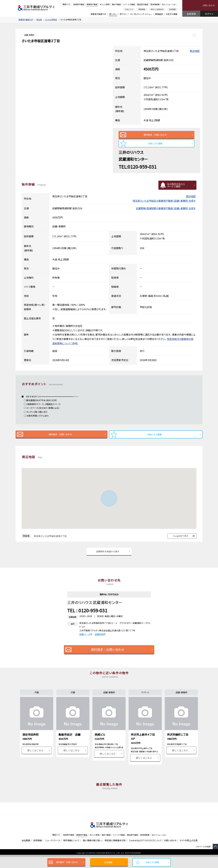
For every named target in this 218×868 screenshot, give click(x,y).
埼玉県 (39, 20)
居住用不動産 (143, 4)
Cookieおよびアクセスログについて (145, 852)
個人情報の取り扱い (92, 852)
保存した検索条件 (157, 9)
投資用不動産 (79, 4)
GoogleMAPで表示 (181, 540)
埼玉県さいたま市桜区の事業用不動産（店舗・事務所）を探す (164, 203)
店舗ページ (86, 639)
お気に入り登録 (152, 862)
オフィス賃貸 (105, 4)
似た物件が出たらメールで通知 (176, 188)
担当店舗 (108, 862)
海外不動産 (116, 4)
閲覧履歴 (142, 9)
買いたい (113, 14)
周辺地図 (195, 51)
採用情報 (37, 852)
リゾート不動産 (129, 4)
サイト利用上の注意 (188, 852)
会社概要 (25, 852)
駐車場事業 (155, 4)
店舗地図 (100, 639)
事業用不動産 (92, 4)
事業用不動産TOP (98, 14)
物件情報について (71, 852)
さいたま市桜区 (51, 20)
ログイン (209, 14)
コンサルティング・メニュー (141, 14)
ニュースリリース (52, 852)
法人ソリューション (169, 4)
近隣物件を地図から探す (108, 556)
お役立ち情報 (172, 14)
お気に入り (129, 9)
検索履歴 (172, 9)
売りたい (123, 14)
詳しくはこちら (35, 762)
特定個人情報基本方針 (115, 852)
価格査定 (159, 14)
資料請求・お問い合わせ (67, 862)
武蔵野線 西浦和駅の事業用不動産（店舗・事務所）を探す (166, 211)
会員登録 (191, 14)
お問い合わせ (209, 5)
